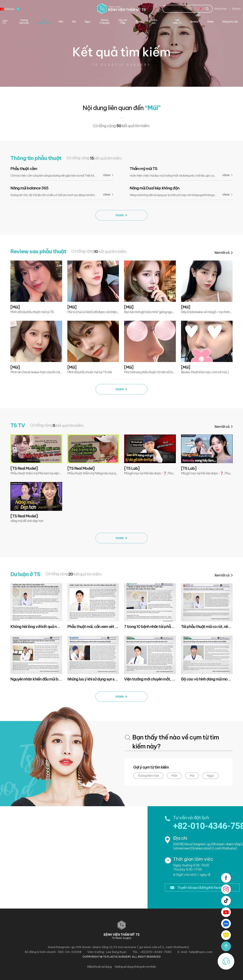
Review (194, 22)
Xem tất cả (222, 253)
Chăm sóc (154, 21)
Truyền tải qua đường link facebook (203, 887)
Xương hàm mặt (148, 776)
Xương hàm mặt (24, 21)
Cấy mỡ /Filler (123, 21)
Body (139, 22)
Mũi (192, 776)
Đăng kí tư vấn (230, 22)
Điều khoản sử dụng (99, 967)
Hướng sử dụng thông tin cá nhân (135, 967)
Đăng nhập (220, 9)
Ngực (211, 776)
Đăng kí (236, 9)
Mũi (74, 22)
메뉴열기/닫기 (5, 22)
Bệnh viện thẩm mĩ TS (121, 9)
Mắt (61, 22)
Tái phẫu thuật (44, 21)
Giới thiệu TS (177, 21)
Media (210, 22)
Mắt (174, 776)
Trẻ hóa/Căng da (104, 21)
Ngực (87, 22)
